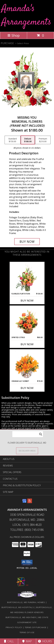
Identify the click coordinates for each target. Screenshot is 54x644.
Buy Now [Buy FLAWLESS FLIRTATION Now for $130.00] (27, 301)
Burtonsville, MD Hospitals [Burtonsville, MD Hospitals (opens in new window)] (18, 607)
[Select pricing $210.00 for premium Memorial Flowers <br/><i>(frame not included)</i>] (43, 140)
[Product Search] (28, 434)
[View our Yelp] (30, 502)
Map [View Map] (27, 641)
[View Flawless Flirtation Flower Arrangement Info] (27, 277)
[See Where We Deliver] (27, 451)
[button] (27, 563)
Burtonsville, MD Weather (21, 617)
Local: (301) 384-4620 (27, 525)
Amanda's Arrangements (26, 16)
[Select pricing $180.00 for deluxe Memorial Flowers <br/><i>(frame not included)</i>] (28, 140)
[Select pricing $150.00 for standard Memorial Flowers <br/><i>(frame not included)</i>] (13, 140)
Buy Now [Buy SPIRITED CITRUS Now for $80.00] (27, 344)
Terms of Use (27, 632)
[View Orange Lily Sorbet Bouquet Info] (27, 365)
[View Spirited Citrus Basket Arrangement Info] (27, 321)
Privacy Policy (14, 627)
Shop (14, 35)
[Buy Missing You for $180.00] (27, 242)
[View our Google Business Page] (24, 502)
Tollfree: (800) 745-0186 (27, 530)
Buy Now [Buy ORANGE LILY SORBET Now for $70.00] (27, 388)
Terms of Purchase (36, 627)
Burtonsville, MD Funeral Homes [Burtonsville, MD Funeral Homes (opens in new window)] (26, 602)
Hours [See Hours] (45, 641)
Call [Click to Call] (9, 641)
